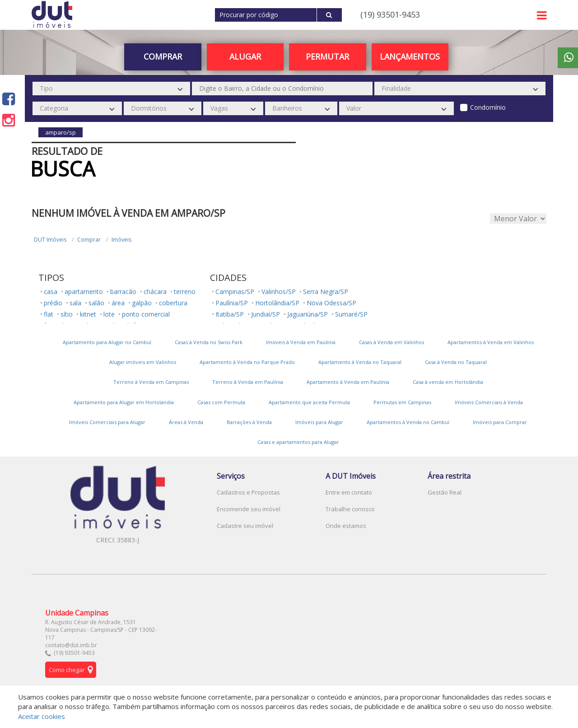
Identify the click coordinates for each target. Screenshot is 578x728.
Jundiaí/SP (266, 314)
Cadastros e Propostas (248, 492)
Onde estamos (346, 526)
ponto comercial (146, 314)
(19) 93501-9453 (390, 14)
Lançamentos (410, 56)
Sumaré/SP (351, 314)
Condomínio (488, 107)
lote (109, 314)
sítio (67, 314)
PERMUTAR (327, 56)
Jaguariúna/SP (308, 314)
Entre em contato (349, 492)
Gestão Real (445, 492)
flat (49, 314)
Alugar (245, 56)
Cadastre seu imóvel (245, 526)
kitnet (88, 314)
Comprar (163, 56)
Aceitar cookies (42, 716)
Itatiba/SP (230, 314)
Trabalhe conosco (350, 509)
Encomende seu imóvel (249, 509)
